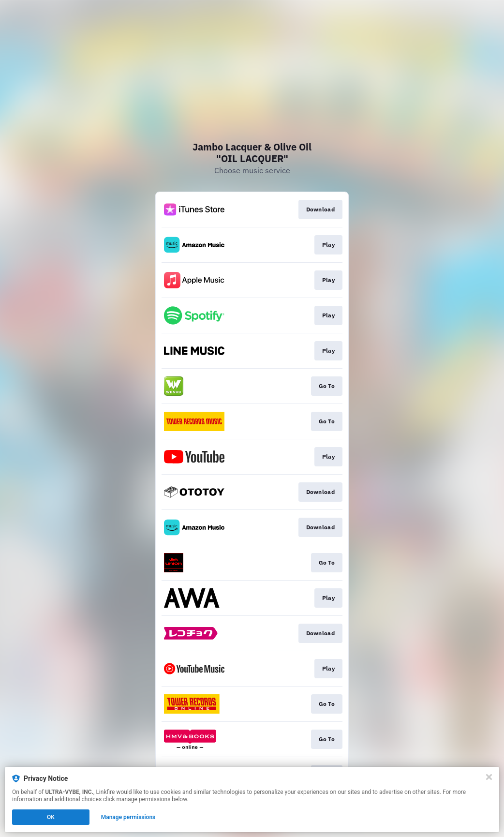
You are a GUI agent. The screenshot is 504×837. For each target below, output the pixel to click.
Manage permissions (128, 817)
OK (51, 817)
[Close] (489, 777)
